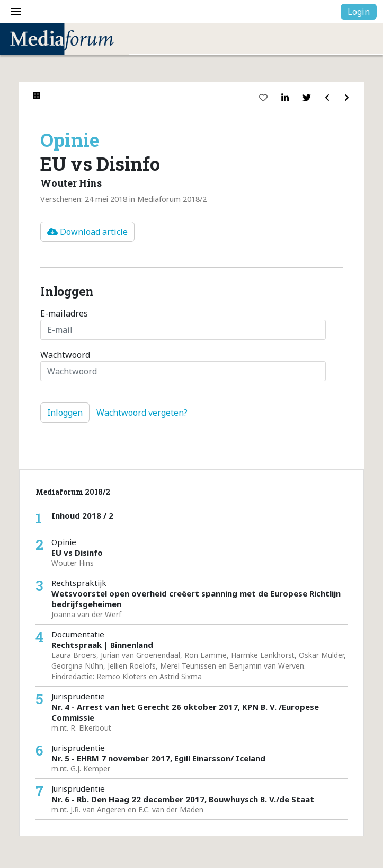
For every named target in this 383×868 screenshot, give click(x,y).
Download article (87, 232)
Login (359, 12)
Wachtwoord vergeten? (142, 413)
